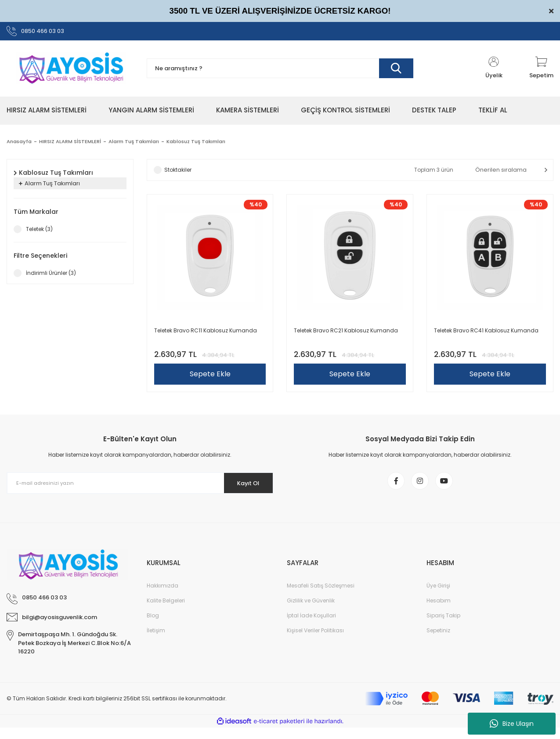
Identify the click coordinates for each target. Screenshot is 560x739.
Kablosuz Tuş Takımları (201, 144)
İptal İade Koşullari (311, 627)
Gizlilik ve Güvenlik (311, 612)
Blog (153, 627)
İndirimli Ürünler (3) (51, 276)
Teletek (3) (39, 232)
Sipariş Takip (443, 627)
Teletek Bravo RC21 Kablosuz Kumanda (346, 333)
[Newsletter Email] (140, 490)
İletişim (156, 642)
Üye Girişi (438, 597)
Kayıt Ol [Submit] (244, 490)
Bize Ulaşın (512, 724)
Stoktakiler (178, 172)
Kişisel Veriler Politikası (315, 642)
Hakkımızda (163, 597)
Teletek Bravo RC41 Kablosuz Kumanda (486, 333)
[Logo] (70, 71)
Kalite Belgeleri (166, 612)
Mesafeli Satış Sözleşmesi (321, 597)
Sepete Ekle (210, 377)
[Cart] (541, 71)
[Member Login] (494, 71)
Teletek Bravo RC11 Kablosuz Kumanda (206, 333)
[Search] (280, 71)
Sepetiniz (438, 642)
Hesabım (439, 612)
